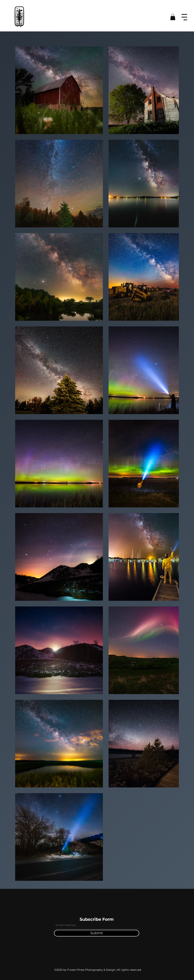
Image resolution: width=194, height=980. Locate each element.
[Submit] (97, 933)
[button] (173, 17)
